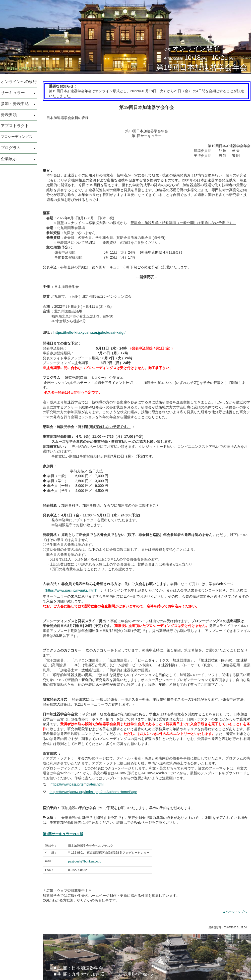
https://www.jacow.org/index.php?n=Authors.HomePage (93, 792)
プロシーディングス (17, 137)
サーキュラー (13, 93)
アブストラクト (15, 126)
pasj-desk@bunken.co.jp (85, 861)
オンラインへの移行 (19, 82)
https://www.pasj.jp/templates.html (76, 784)
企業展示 (9, 159)
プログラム (11, 148)
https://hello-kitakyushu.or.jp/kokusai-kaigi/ (89, 333)
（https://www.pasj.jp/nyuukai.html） (71, 590)
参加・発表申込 (15, 104)
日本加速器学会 (87, 968)
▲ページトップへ (235, 912)
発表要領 (9, 115)
